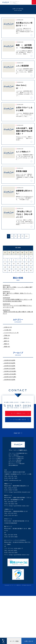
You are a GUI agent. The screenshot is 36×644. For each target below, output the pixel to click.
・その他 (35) (7, 330)
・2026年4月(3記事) (9, 360)
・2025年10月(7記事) (9, 377)
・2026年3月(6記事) (9, 363)
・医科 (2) (6, 338)
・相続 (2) (6, 344)
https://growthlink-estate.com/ (19, 555)
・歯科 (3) (6, 341)
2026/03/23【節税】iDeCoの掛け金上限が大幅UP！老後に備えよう (18, 312)
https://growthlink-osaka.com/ (19, 506)
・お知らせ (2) (7, 327)
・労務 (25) (6, 335)
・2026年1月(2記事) (9, 369)
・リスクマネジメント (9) (11, 333)
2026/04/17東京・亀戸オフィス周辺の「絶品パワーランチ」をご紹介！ (18, 293)
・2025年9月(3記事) (9, 380)
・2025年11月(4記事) (9, 374)
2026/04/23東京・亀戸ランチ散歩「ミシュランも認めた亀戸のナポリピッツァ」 (18, 287)
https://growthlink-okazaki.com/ (20, 492)
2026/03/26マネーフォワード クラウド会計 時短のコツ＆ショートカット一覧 (17, 306)
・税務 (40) (6, 347)
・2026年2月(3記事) (9, 366)
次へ (27, 236)
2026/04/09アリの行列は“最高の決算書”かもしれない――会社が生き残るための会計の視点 (17, 299)
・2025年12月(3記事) (9, 371)
